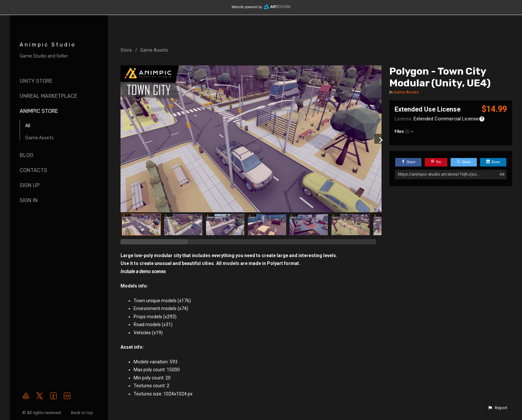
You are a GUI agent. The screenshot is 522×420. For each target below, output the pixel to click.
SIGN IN (29, 200)
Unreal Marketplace (48, 96)
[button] (497, 408)
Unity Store (36, 81)
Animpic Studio (48, 45)
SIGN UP (30, 185)
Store (126, 50)
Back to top (83, 413)
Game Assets (39, 138)
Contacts (33, 170)
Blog (27, 155)
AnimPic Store (39, 111)
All (28, 126)
